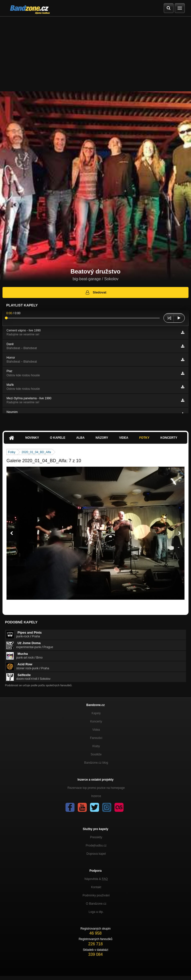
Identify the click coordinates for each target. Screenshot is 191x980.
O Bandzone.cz (96, 904)
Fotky (144, 438)
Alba (80, 438)
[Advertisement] (95, 54)
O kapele (58, 438)
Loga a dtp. (96, 912)
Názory (102, 438)
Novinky (32, 438)
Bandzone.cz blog (96, 763)
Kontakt (96, 887)
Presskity (96, 837)
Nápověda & (96, 879)
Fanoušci (96, 738)
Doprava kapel (96, 854)
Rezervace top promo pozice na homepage (96, 788)
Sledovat (96, 292)
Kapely (96, 713)
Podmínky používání (96, 895)
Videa (124, 438)
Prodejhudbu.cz (96, 845)
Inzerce (96, 796)
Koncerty (169, 438)
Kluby (96, 746)
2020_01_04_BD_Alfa (36, 452)
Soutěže (96, 754)
